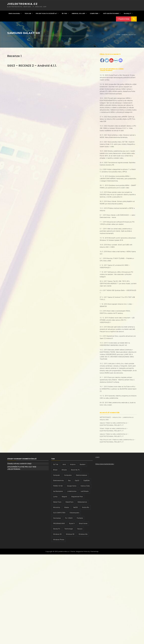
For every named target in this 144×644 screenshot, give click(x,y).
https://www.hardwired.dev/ (105, 463)
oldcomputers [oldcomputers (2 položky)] (74, 512)
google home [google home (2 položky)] (72, 485)
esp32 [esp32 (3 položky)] (77, 480)
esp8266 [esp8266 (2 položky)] (87, 480)
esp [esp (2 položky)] (69, 480)
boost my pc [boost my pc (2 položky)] (75, 469)
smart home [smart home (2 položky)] (83, 523)
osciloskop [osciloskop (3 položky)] (57, 517)
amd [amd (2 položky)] (64, 464)
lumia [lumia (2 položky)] (55, 496)
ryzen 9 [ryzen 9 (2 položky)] (72, 523)
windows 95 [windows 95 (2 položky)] (57, 533)
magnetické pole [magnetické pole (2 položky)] (77, 496)
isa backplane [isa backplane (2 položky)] (58, 491)
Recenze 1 (14, 55)
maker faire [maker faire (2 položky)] (57, 501)
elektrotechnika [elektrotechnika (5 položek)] (58, 480)
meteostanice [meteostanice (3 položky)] (82, 501)
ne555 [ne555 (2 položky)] (76, 507)
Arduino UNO (104, 419)
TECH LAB (28, 13)
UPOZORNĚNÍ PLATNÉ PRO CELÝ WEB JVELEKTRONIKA (22, 467)
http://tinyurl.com (106, 439)
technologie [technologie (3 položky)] (69, 528)
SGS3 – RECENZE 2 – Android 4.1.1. (32, 65)
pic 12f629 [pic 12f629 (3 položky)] (69, 517)
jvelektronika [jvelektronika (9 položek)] (72, 491)
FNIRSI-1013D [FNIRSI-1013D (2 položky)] (58, 485)
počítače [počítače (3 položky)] (80, 517)
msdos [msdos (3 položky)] (67, 507)
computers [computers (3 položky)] (68, 474)
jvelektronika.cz (22, 4)
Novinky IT (127, 13)
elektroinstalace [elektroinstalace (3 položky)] (82, 474)
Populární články (124, 18)
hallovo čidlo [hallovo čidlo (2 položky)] (85, 485)
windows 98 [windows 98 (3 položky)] (70, 533)
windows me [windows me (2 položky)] (83, 533)
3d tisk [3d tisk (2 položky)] (56, 464)
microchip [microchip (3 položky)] (57, 507)
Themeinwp (94, 551)
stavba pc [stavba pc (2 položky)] (57, 528)
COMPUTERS (94, 13)
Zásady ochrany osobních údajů (19, 463)
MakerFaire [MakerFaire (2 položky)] (69, 501)
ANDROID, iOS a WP (78, 13)
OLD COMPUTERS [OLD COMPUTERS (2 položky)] (59, 512)
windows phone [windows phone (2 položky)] (59, 539)
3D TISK (64, 13)
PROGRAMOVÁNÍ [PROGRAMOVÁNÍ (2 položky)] (59, 523)
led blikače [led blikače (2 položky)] (85, 491)
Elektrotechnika (14, 13)
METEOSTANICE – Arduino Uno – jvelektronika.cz (117, 417)
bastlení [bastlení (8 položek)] (83, 464)
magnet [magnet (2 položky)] (64, 496)
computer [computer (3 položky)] (57, 474)
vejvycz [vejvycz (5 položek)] (80, 528)
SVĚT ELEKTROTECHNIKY (111, 13)
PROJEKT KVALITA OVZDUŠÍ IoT (46, 13)
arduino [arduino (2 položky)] (73, 464)
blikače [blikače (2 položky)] (64, 469)
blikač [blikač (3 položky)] (55, 469)
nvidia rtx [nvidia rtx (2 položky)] (86, 507)
